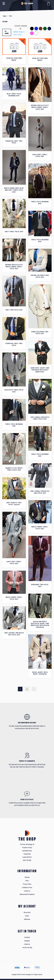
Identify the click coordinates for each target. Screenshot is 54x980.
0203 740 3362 (27, 860)
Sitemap (27, 877)
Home (5, 16)
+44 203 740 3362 (27, 948)
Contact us (27, 891)
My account (27, 912)
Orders (27, 916)
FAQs (27, 881)
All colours (7, 32)
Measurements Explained (27, 894)
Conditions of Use (27, 888)
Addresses (27, 919)
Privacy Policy (27, 884)
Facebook (27, 937)
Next (34, 689)
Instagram (27, 941)
